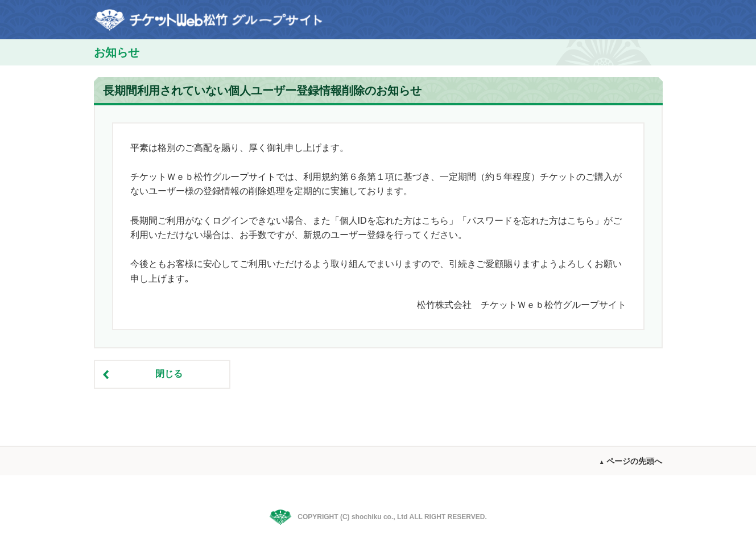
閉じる (169, 374)
